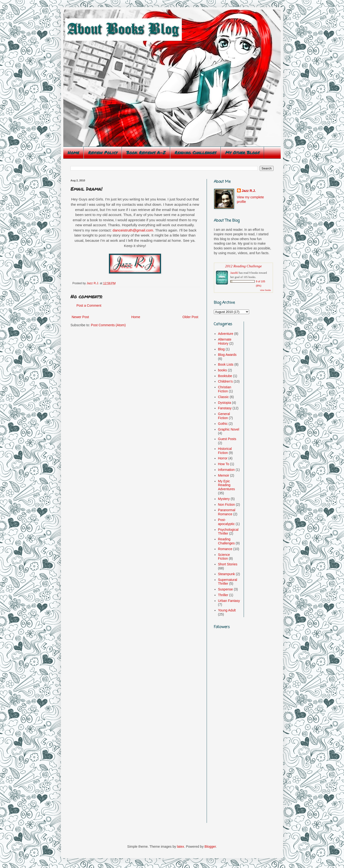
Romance (225, 549)
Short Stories (228, 564)
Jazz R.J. (249, 191)
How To (224, 464)
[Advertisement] (228, 750)
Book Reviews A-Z (146, 153)
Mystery (224, 499)
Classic (223, 397)
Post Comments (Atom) (108, 325)
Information (226, 470)
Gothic (223, 424)
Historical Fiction (225, 451)
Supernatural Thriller (228, 582)
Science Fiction (224, 557)
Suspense (226, 589)
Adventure (226, 334)
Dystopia (225, 403)
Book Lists (226, 364)
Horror (223, 458)
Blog (221, 349)
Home (73, 153)
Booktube (225, 376)
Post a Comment (89, 305)
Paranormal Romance (227, 512)
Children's (226, 381)
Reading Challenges (195, 153)
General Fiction (224, 416)
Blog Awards (227, 355)
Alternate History (225, 341)
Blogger (210, 847)
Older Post (190, 317)
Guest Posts (227, 439)
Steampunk (227, 574)
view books (265, 290)
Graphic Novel (229, 429)
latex (181, 847)
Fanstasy (225, 408)
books (223, 370)
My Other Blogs (242, 153)
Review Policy (103, 153)
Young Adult (227, 610)
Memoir (224, 475)
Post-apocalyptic (226, 522)
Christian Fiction (225, 389)
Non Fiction (227, 505)
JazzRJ (234, 273)
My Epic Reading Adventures (227, 485)
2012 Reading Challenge (243, 266)
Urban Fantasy (229, 601)
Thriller (223, 595)
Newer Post (80, 317)
